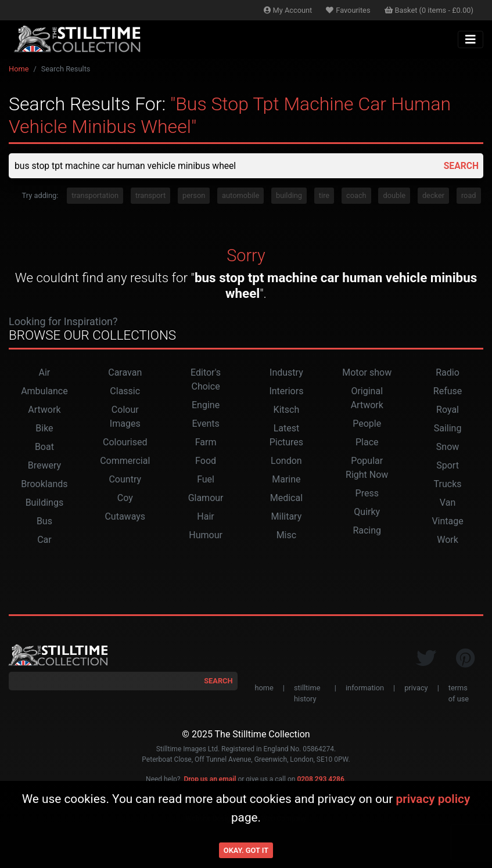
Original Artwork (367, 399)
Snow (448, 447)
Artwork (44, 410)
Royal (448, 410)
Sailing (448, 429)
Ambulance (44, 392)
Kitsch (287, 410)
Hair (205, 517)
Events (205, 424)
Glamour (206, 498)
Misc (287, 536)
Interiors (286, 392)
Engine (206, 406)
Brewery (44, 466)
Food (206, 461)
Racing (367, 531)
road (469, 196)
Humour (206, 536)
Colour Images (125, 417)
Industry (286, 373)
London (286, 461)
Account (288, 10)
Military (287, 517)
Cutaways (125, 517)
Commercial (125, 461)
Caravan (125, 373)
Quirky (367, 512)
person (194, 196)
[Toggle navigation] (471, 39)
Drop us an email (210, 780)
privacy (416, 688)
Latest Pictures (286, 436)
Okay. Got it (246, 850)
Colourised (125, 443)
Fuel (206, 480)
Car (44, 540)
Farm (206, 443)
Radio (448, 373)
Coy (125, 498)
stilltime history (307, 694)
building (289, 196)
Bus (44, 522)
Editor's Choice (206, 380)
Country (125, 480)
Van (448, 503)
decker (433, 196)
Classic (125, 392)
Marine (286, 480)
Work (448, 540)
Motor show (367, 373)
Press (367, 494)
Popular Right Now (367, 468)
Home (19, 69)
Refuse (448, 392)
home (264, 688)
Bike (44, 429)
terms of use (459, 694)
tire (324, 196)
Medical (286, 498)
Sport (448, 466)
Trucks (448, 485)
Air (45, 373)
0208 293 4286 (320, 780)
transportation (95, 196)
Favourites (348, 10)
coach (356, 196)
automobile (240, 196)
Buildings (45, 503)
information (365, 688)
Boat (44, 447)
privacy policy (433, 799)
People (367, 424)
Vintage (447, 522)
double (394, 196)
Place (367, 443)
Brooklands (44, 485)
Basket (429, 10)
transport (150, 196)
